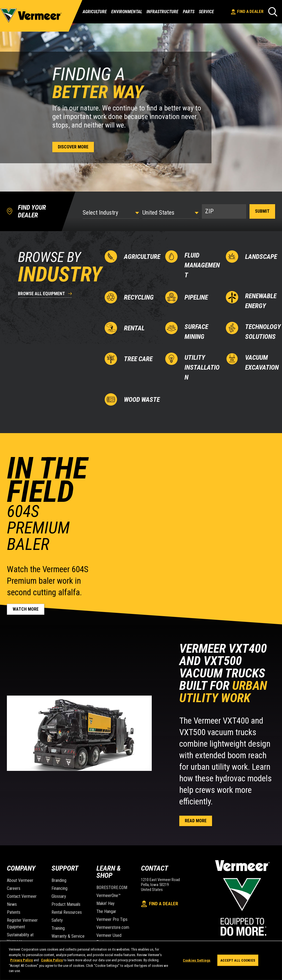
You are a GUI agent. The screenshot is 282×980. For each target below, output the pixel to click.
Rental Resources (67, 912)
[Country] (170, 213)
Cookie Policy (52, 960)
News (12, 904)
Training (58, 928)
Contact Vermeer (22, 896)
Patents (14, 912)
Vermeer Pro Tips (112, 919)
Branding (59, 880)
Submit (262, 211)
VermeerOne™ (109, 895)
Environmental (127, 12)
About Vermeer (20, 880)
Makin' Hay (105, 903)
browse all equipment (41, 294)
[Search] (273, 12)
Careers (14, 888)
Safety (57, 920)
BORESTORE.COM (112, 888)
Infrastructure (162, 12)
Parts (189, 12)
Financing (59, 888)
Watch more (26, 609)
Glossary (59, 896)
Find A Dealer (247, 12)
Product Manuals (66, 904)
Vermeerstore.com (113, 927)
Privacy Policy (21, 960)
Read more (196, 821)
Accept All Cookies (238, 960)
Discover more (73, 147)
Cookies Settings (197, 960)
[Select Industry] (111, 213)
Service (206, 12)
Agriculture (95, 12)
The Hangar (106, 911)
